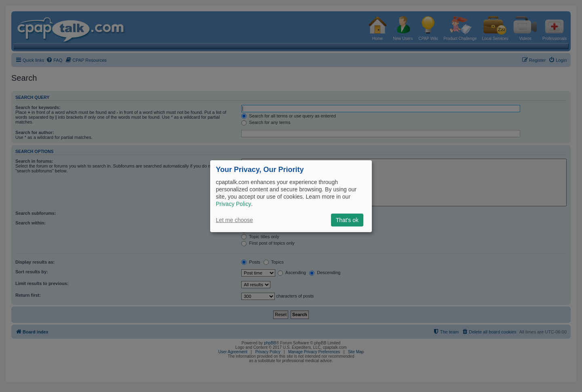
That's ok (347, 220)
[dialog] (291, 196)
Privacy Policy (233, 204)
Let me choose (234, 220)
